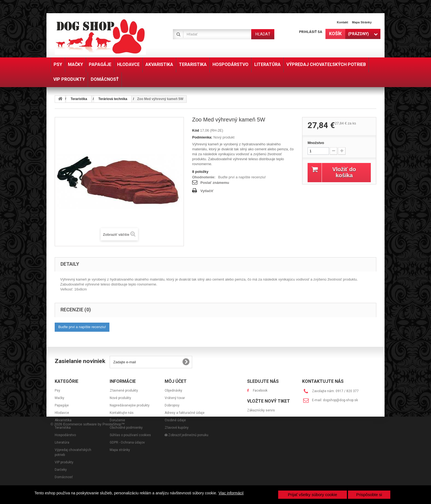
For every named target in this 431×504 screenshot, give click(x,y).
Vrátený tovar (175, 398)
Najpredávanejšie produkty (130, 405)
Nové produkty (120, 398)
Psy (57, 391)
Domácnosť (64, 477)
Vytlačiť (207, 191)
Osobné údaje (175, 420)
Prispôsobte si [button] (369, 495)
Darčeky (61, 470)
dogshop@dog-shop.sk (340, 400)
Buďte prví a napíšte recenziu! (242, 177)
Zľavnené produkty (124, 391)
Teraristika (63, 428)
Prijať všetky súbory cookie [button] (312, 495)
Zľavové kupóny (177, 428)
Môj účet (176, 381)
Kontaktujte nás (122, 413)
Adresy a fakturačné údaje (185, 413)
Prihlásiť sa (311, 32)
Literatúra (62, 442)
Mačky (60, 398)
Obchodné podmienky (126, 428)
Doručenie (117, 420)
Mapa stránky (362, 22)
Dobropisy (172, 405)
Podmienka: (202, 137)
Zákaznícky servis (261, 425)
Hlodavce (62, 413)
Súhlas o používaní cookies (130, 435)
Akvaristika (63, 420)
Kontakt (343, 22)
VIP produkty (64, 462)
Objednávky (173, 391)
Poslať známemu (215, 183)
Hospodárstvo (65, 435)
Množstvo (316, 143)
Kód (196, 130)
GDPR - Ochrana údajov (127, 442)
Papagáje (62, 405)
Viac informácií (231, 493)
